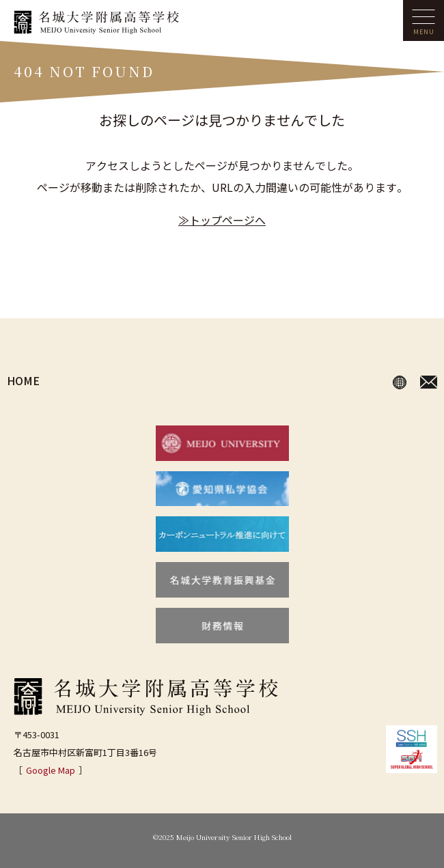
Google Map (51, 770)
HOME (23, 380)
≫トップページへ (222, 220)
